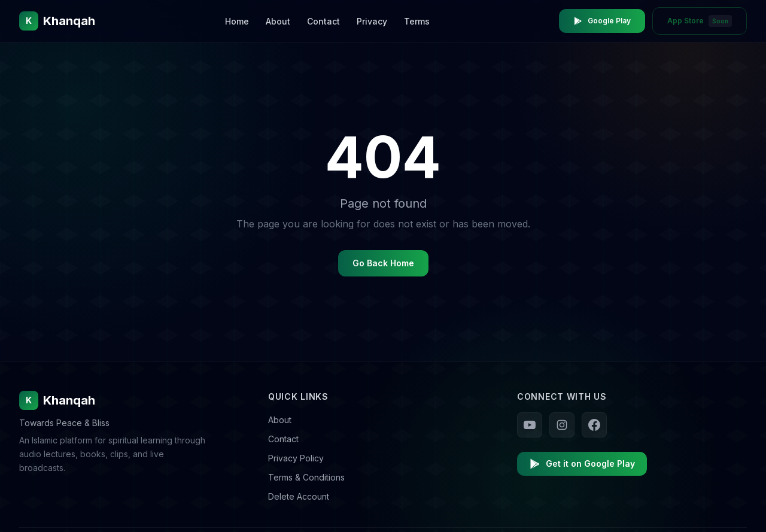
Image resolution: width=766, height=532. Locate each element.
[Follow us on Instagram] (562, 425)
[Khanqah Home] (57, 21)
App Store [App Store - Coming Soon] (700, 21)
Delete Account (299, 496)
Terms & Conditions (306, 477)
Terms (417, 21)
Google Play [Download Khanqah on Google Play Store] (602, 21)
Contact (323, 21)
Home (237, 21)
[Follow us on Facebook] (594, 425)
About (278, 21)
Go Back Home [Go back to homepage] (383, 263)
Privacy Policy (296, 458)
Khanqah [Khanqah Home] (57, 400)
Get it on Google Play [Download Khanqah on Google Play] (582, 464)
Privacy (372, 21)
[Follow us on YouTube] (530, 425)
